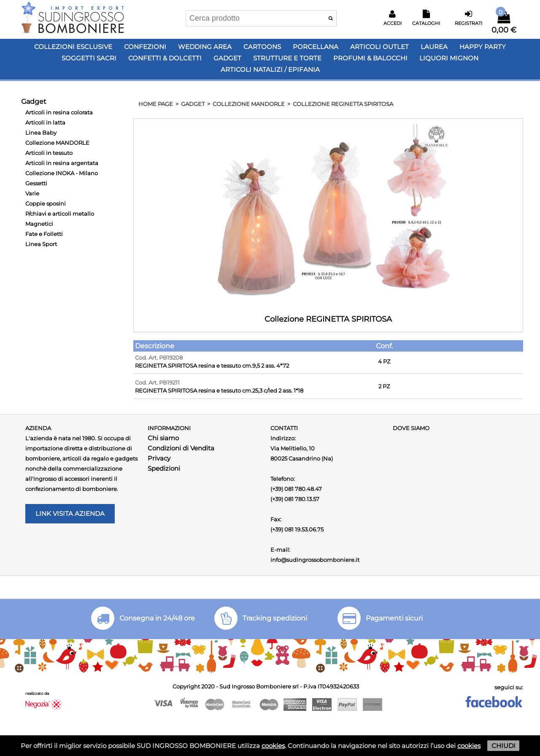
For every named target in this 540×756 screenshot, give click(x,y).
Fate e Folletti (44, 234)
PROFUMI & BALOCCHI (370, 58)
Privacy (159, 458)
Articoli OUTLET (379, 47)
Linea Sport (41, 244)
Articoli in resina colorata (59, 112)
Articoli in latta (45, 122)
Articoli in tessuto (49, 153)
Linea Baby (41, 133)
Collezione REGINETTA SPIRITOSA (343, 104)
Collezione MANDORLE (57, 143)
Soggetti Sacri (89, 58)
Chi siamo (163, 438)
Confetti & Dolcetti (165, 58)
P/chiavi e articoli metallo (60, 214)
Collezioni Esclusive (73, 47)
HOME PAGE (156, 104)
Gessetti (36, 183)
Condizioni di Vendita (181, 448)
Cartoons (262, 47)
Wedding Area (205, 47)
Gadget (227, 58)
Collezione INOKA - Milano (62, 173)
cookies (273, 746)
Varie (32, 193)
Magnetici (39, 224)
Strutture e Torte (287, 58)
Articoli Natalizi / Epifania (270, 69)
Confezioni (145, 47)
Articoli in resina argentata (62, 163)
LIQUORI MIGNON (449, 58)
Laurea (434, 47)
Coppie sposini (46, 203)
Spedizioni (164, 468)
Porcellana (316, 47)
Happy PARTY (483, 47)
